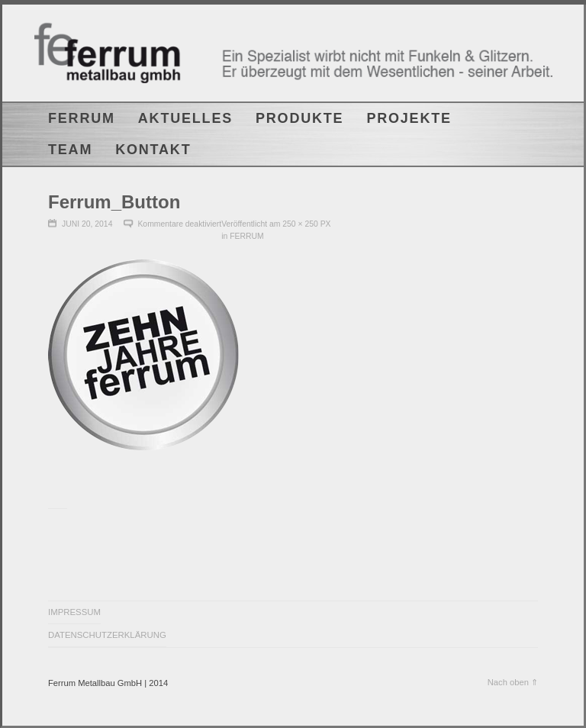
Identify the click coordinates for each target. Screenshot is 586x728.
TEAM (70, 150)
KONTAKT (153, 150)
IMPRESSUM (74, 612)
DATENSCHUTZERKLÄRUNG (107, 635)
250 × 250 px (306, 224)
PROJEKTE (409, 118)
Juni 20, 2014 (87, 224)
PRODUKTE (299, 118)
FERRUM (82, 118)
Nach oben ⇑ (513, 682)
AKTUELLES (185, 118)
